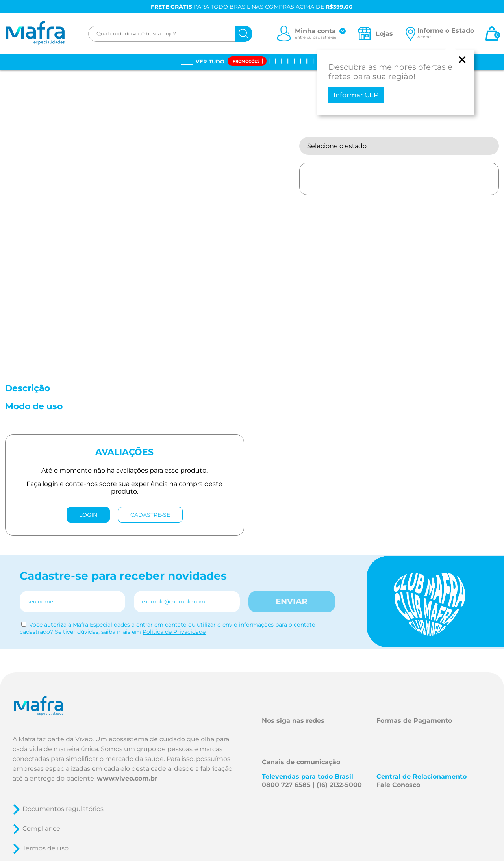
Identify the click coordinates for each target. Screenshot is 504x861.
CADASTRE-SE (150, 515)
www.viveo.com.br (127, 778)
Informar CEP (356, 95)
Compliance (41, 829)
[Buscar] (244, 34)
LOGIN (88, 515)
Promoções (246, 61)
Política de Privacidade (174, 632)
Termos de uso (45, 848)
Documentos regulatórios (63, 809)
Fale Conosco (398, 785)
